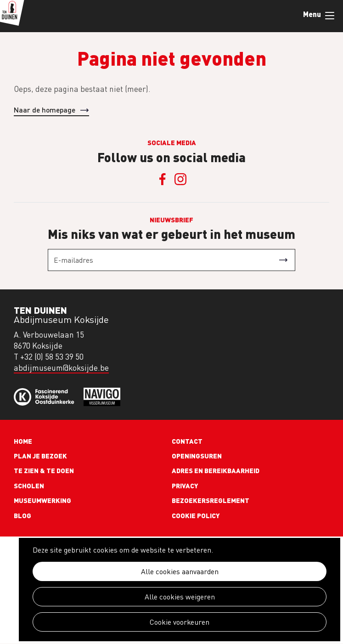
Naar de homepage (45, 110)
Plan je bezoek (40, 456)
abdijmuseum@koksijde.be (61, 368)
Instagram (181, 179)
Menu (330, 16)
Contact (187, 441)
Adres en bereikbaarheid (216, 470)
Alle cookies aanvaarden (180, 571)
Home (23, 441)
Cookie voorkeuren (180, 622)
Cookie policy (196, 515)
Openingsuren (197, 456)
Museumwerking (42, 500)
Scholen (29, 486)
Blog (22, 515)
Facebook (163, 179)
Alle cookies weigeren (180, 597)
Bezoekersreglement (211, 500)
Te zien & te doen (44, 470)
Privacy (185, 486)
